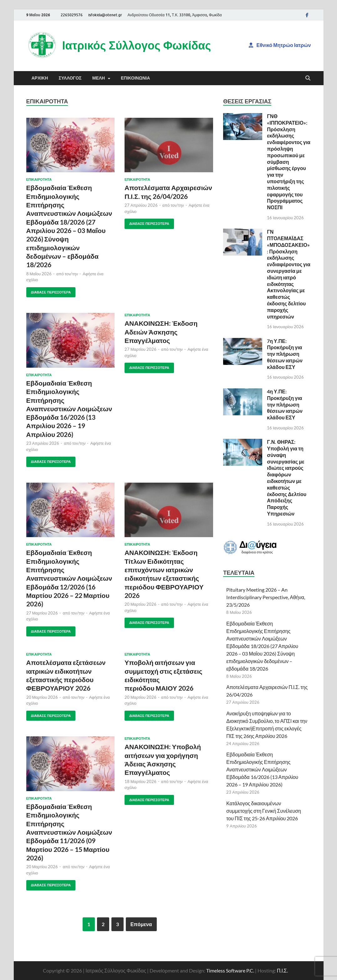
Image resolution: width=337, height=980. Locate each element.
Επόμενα (141, 924)
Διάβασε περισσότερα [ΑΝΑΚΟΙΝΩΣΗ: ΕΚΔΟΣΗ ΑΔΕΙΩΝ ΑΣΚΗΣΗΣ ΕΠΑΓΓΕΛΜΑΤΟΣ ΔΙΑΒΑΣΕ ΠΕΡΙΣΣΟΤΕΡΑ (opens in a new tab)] (147, 366)
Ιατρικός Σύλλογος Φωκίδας (137, 45)
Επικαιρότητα (39, 179)
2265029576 (72, 15)
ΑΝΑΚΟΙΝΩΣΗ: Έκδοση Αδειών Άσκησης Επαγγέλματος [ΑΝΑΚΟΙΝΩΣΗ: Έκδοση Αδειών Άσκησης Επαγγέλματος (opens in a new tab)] (161, 332)
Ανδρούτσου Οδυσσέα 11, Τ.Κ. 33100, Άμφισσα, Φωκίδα (175, 15)
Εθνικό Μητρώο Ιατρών (280, 45)
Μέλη (99, 78)
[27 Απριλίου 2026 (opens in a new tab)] (141, 205)
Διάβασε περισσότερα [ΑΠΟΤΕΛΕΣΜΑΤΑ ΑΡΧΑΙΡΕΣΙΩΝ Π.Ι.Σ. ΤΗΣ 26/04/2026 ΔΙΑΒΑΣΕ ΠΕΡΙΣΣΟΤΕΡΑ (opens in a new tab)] (147, 222)
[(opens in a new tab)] (71, 145)
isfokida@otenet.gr (105, 15)
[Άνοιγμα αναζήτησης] (308, 78)
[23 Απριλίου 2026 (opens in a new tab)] (43, 443)
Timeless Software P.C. (230, 970)
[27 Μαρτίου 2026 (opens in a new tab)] (140, 349)
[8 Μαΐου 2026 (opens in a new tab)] (39, 274)
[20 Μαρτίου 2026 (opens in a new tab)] (140, 604)
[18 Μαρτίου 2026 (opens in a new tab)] (140, 781)
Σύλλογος (70, 78)
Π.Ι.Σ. (282, 970)
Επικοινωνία (135, 78)
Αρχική (40, 78)
